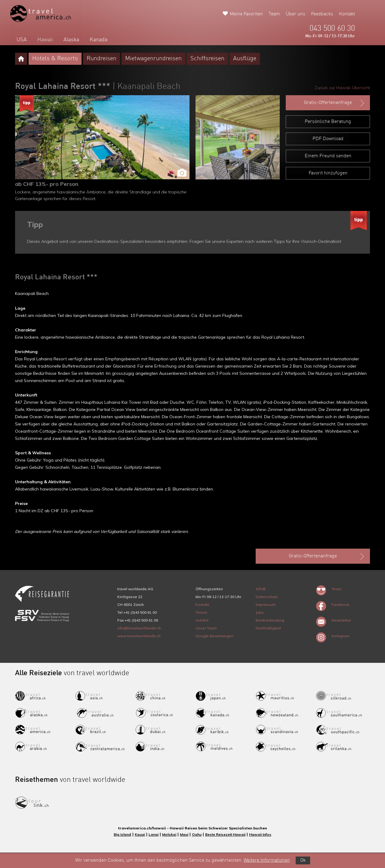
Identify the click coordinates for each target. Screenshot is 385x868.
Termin (201, 612)
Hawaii (45, 40)
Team (274, 14)
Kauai (140, 834)
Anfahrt (202, 620)
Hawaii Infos (260, 834)
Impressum (266, 605)
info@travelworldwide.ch (139, 628)
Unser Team (206, 628)
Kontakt (347, 14)
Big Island (122, 834)
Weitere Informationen (267, 860)
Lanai (154, 834)
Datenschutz (267, 597)
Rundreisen (102, 59)
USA (22, 40)
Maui (184, 834)
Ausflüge (245, 59)
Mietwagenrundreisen (153, 59)
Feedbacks (322, 14)
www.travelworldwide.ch (139, 636)
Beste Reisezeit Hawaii (225, 834)
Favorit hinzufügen (328, 173)
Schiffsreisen (207, 59)
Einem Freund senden (328, 156)
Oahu (197, 834)
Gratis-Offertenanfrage (335, 103)
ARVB (261, 589)
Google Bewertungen (214, 636)
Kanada (99, 40)
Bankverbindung (270, 620)
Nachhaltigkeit (268, 628)
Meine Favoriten (246, 14)
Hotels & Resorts (55, 59)
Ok (303, 860)
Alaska (71, 40)
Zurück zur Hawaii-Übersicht (342, 88)
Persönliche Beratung (328, 122)
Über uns (296, 14)
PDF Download (328, 139)
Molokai (169, 834)
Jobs (260, 612)
